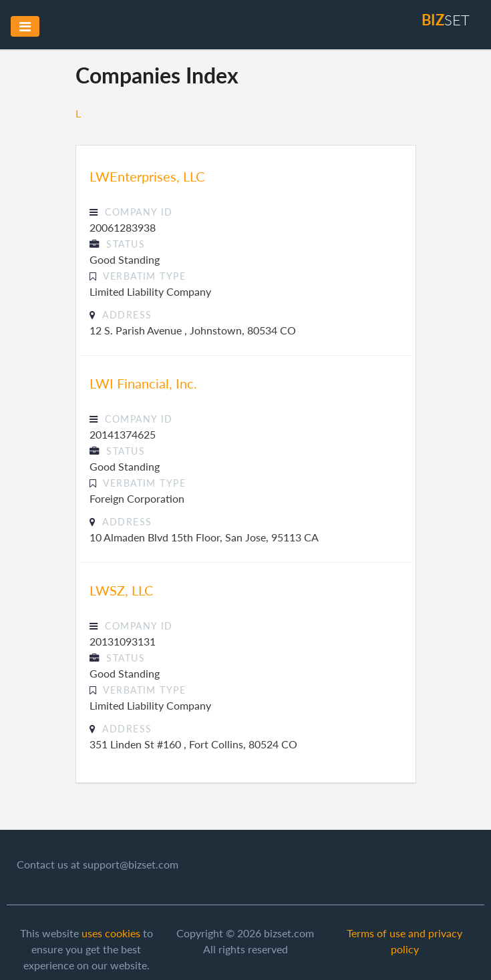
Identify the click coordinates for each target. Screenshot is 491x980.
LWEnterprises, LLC (147, 176)
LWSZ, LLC (121, 590)
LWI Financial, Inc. (143, 383)
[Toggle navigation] (25, 26)
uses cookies (111, 933)
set (446, 20)
